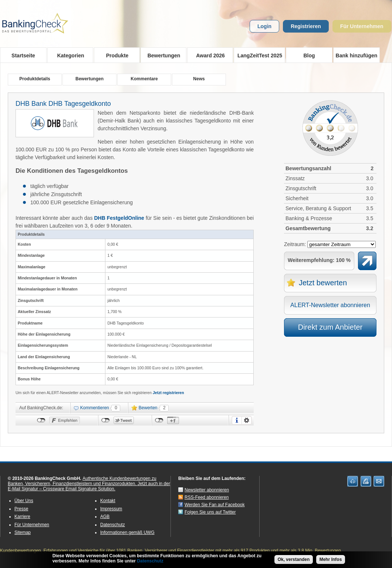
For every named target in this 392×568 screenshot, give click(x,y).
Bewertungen (161, 55)
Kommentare (144, 79)
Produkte (115, 55)
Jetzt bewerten (323, 283)
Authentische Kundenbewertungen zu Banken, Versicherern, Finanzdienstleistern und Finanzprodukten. (82, 481)
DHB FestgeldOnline (119, 218)
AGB (105, 517)
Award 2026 (208, 55)
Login (264, 26)
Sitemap (23, 532)
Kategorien (68, 55)
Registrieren (306, 26)
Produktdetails (35, 79)
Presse (21, 509)
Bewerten (148, 408)
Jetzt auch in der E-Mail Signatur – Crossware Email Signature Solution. (89, 486)
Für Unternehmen (362, 26)
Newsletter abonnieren (207, 490)
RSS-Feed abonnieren (207, 497)
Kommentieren (95, 408)
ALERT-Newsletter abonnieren (330, 305)
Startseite (23, 56)
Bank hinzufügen (357, 56)
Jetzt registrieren (168, 393)
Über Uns (24, 501)
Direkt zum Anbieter (330, 327)
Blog (309, 56)
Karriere (22, 517)
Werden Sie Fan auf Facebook (215, 505)
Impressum (111, 509)
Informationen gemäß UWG (127, 532)
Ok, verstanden (294, 561)
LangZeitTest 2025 (258, 55)
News (199, 79)
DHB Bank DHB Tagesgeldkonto (63, 104)
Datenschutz (113, 525)
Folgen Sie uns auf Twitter (210, 512)
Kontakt (108, 501)
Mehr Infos (331, 561)
